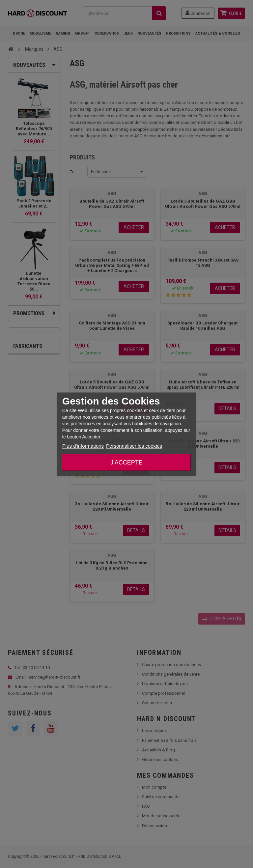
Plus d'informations (83, 446)
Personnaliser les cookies (134, 446)
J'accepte (126, 462)
